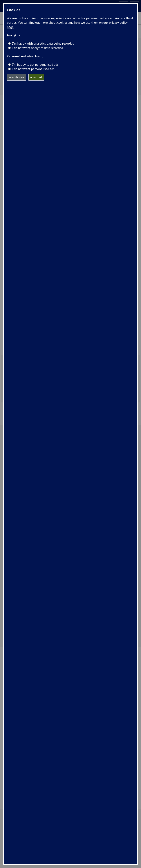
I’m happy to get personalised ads (35, 65)
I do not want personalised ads (33, 69)
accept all (36, 77)
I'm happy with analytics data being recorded (43, 43)
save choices (16, 77)
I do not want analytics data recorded (38, 48)
